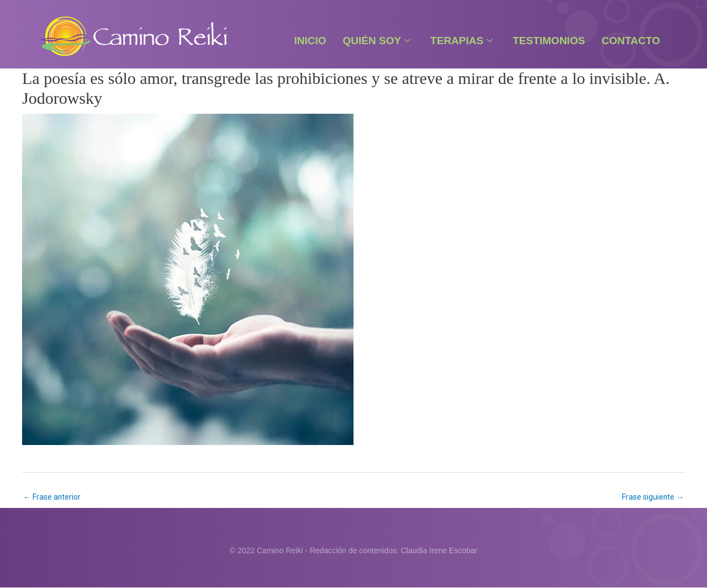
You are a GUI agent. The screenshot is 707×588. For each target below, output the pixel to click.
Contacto (631, 41)
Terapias (461, 41)
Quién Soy (377, 41)
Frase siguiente (653, 497)
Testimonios (549, 41)
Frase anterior (52, 497)
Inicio (310, 41)
